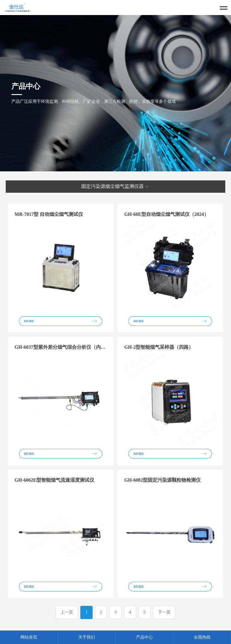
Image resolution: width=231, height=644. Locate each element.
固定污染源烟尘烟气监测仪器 (115, 187)
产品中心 (144, 637)
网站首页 (29, 637)
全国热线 (202, 637)
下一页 (164, 612)
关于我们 (87, 637)
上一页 (67, 612)
